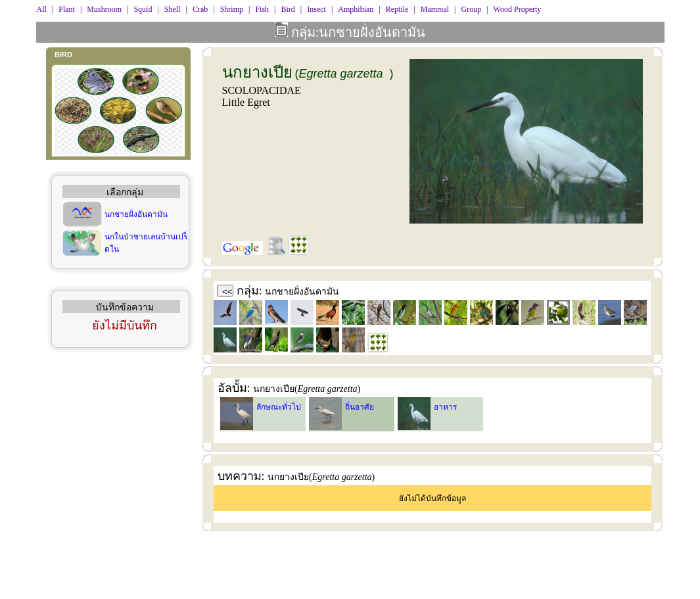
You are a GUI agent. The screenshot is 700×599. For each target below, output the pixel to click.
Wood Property (518, 9)
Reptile (397, 9)
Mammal (435, 9)
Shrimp (232, 9)
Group (472, 9)
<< (227, 292)
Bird (288, 9)
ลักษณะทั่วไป (279, 407)
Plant (67, 9)
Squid (143, 9)
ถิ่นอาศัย (360, 407)
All (42, 9)
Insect (316, 9)
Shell (173, 9)
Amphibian (356, 9)
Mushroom (104, 9)
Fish (262, 9)
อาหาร (445, 407)
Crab (200, 9)
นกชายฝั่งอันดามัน (136, 214)
